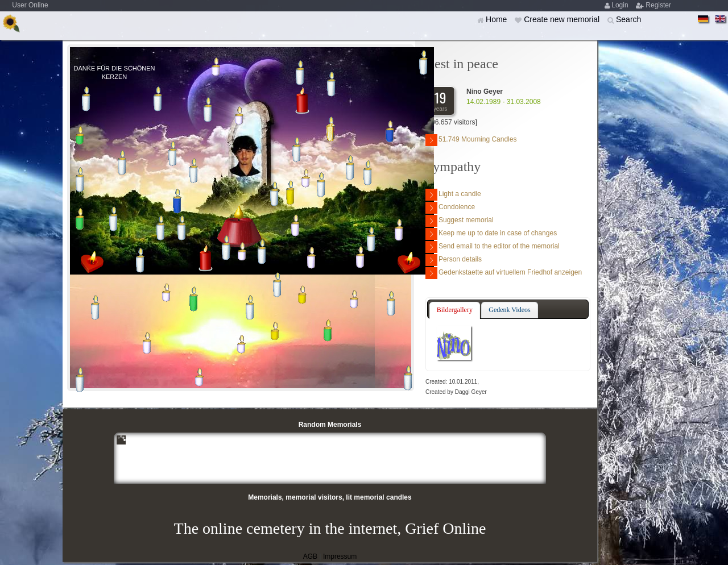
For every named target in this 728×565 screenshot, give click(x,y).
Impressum (340, 556)
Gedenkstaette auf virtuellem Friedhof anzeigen (504, 273)
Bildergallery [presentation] (455, 310)
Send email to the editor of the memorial (493, 247)
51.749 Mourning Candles (471, 140)
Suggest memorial (460, 221)
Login (621, 5)
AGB (310, 556)
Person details (454, 260)
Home (497, 19)
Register (658, 5)
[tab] (455, 310)
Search (628, 19)
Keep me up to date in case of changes (491, 234)
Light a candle (453, 195)
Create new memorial (563, 19)
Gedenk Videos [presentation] (509, 310)
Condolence (450, 208)
